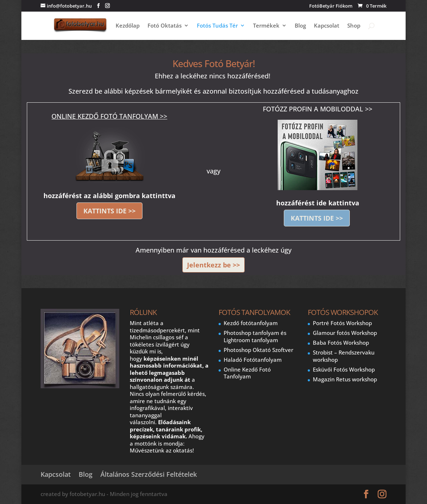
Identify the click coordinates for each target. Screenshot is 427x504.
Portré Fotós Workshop (342, 323)
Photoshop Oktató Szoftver (258, 350)
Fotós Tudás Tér (217, 26)
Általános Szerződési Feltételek (149, 474)
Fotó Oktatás (165, 26)
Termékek (266, 26)
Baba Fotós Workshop (341, 343)
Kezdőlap (128, 26)
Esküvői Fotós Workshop (344, 369)
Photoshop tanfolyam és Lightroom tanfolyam (255, 336)
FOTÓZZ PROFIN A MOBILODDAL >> (318, 109)
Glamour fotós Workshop (345, 333)
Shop (354, 26)
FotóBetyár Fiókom (331, 6)
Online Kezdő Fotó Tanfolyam (247, 373)
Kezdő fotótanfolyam (251, 323)
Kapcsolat (327, 26)
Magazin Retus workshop (345, 379)
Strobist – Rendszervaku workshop (344, 356)
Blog (300, 26)
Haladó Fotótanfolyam (253, 360)
